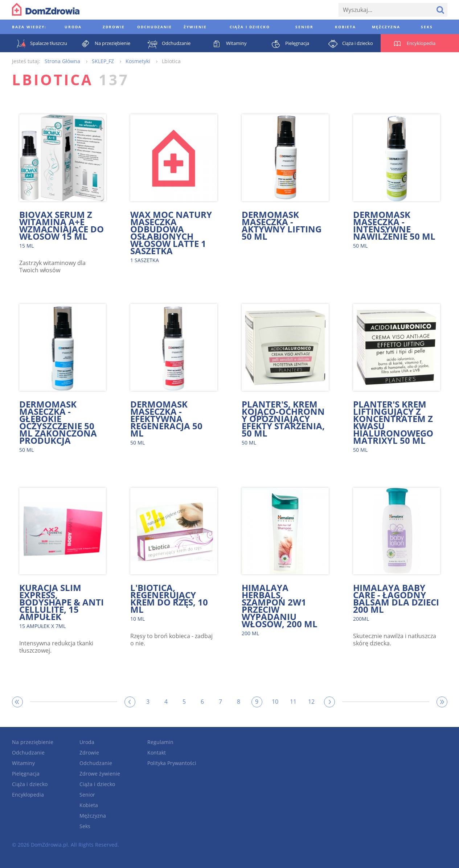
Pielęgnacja (26, 774)
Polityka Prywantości (172, 763)
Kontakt (157, 753)
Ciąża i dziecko (30, 784)
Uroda (87, 742)
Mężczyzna (93, 816)
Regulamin (160, 742)
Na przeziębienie (33, 742)
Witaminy (23, 763)
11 (293, 702)
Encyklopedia (28, 795)
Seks (85, 826)
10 (275, 702)
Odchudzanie (28, 753)
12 (311, 702)
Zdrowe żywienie (100, 774)
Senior (87, 795)
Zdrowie (89, 753)
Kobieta (89, 805)
